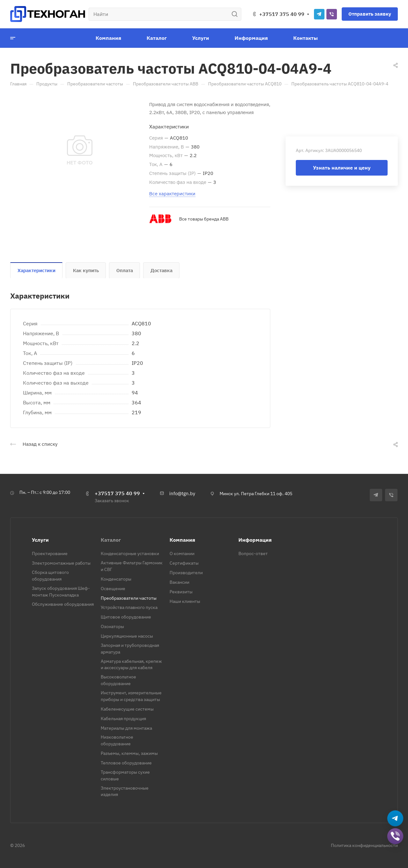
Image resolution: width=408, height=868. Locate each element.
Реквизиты (181, 592)
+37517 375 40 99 (282, 14)
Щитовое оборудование (126, 617)
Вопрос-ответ (253, 553)
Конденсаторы (116, 579)
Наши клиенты (185, 601)
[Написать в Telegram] (395, 819)
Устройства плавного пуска (129, 607)
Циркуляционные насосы (127, 636)
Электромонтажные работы (61, 563)
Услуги (40, 540)
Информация (255, 540)
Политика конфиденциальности (364, 845)
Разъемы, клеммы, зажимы (129, 753)
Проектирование (50, 553)
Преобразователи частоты (129, 598)
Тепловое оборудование (126, 763)
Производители (186, 573)
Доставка (161, 270)
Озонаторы (112, 626)
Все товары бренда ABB (204, 219)
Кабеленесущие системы (127, 709)
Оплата (125, 270)
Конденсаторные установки (130, 553)
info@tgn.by (182, 493)
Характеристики (36, 270)
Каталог (111, 540)
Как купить (86, 270)
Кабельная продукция (123, 719)
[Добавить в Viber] (395, 837)
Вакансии (179, 582)
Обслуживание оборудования (63, 604)
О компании (182, 553)
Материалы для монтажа (126, 728)
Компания (182, 540)
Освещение (113, 589)
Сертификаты (184, 563)
